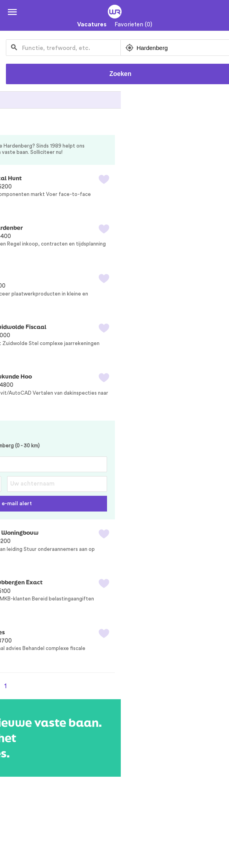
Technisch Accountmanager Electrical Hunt (68, 178)
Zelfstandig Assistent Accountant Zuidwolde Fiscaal (81, 327)
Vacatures (92, 25)
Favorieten (133, 25)
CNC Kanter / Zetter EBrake (46, 277)
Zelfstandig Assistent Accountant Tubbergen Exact (79, 582)
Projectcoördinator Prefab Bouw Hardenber (69, 228)
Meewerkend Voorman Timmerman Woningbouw (77, 533)
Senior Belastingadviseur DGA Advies (60, 632)
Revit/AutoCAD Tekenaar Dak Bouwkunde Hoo (74, 376)
